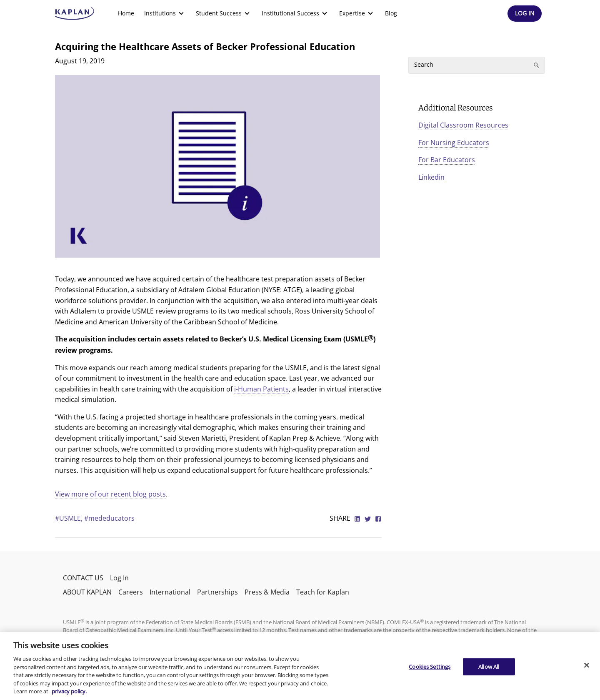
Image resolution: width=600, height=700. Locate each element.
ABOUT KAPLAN (87, 592)
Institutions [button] (165, 13)
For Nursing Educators (454, 143)
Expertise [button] (357, 13)
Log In (119, 578)
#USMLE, (70, 518)
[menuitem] (126, 13)
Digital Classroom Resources (463, 125)
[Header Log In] (525, 14)
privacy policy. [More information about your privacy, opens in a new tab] (69, 691)
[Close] (587, 665)
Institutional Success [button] (295, 13)
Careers (131, 592)
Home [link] (126, 13)
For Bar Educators (447, 160)
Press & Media (267, 592)
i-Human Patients (261, 389)
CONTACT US (83, 578)
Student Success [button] (224, 13)
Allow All (489, 666)
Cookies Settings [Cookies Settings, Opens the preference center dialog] (430, 666)
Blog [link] (391, 13)
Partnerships (217, 592)
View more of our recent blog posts (110, 494)
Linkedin (431, 177)
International (170, 592)
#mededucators (109, 518)
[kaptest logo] (75, 13)
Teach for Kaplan (323, 592)
